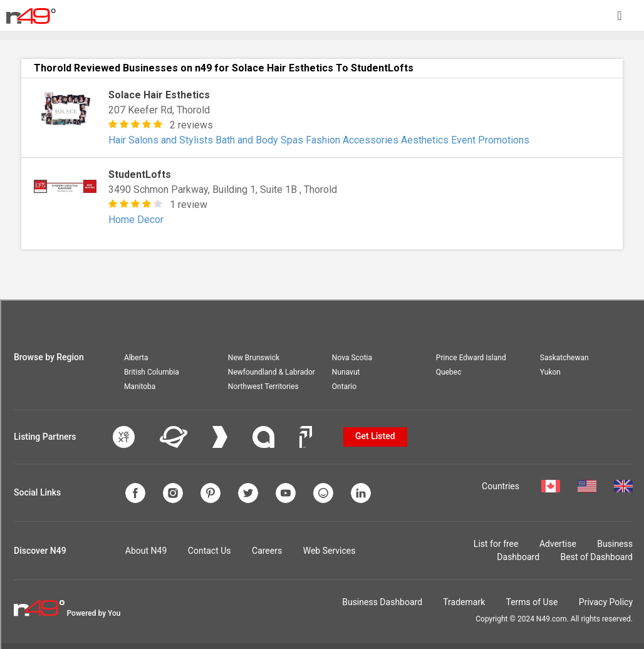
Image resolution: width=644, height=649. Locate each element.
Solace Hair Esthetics (159, 95)
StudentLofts (140, 174)
